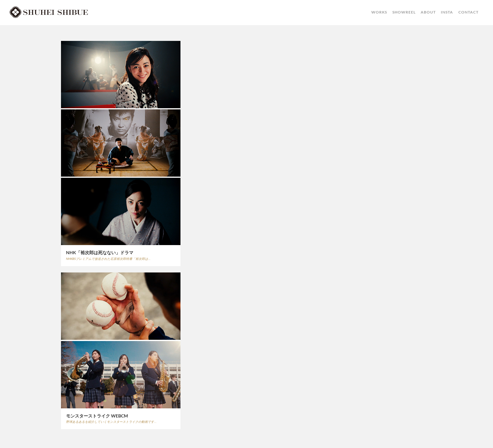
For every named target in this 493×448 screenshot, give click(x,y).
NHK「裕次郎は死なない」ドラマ (100, 252)
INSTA (447, 12)
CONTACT (468, 12)
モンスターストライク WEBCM (97, 416)
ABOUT (428, 12)
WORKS (379, 12)
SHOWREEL (404, 12)
